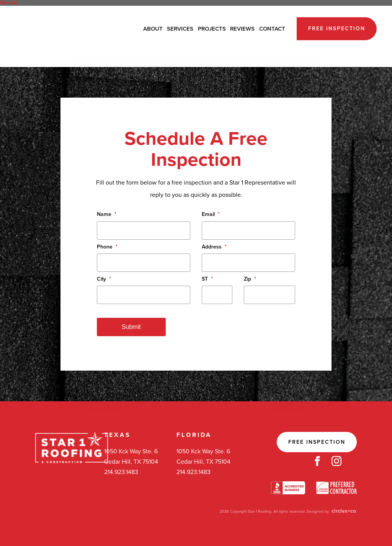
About (153, 29)
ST (207, 279)
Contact (272, 29)
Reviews (242, 29)
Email (211, 214)
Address (214, 247)
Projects (212, 29)
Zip (250, 279)
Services (180, 29)
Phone (107, 247)
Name (107, 214)
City (104, 279)
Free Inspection (337, 29)
